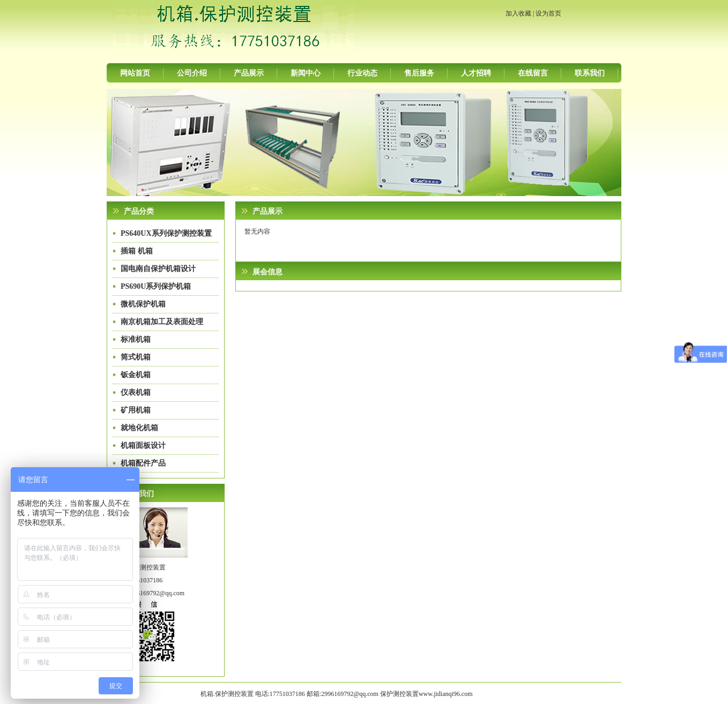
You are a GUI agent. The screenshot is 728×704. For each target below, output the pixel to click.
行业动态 (362, 73)
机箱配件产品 (143, 463)
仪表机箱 (136, 392)
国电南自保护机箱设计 (158, 269)
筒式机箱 (136, 357)
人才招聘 (476, 73)
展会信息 (268, 272)
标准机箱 (136, 339)
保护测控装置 (399, 694)
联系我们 (590, 73)
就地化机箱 (139, 428)
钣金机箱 (136, 375)
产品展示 (249, 73)
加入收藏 (518, 13)
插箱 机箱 (137, 251)
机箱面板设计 (143, 445)
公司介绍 (192, 73)
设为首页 (548, 13)
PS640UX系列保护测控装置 (166, 233)
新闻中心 (306, 73)
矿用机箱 (136, 410)
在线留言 (533, 73)
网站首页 (135, 73)
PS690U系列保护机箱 (156, 286)
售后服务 (419, 73)
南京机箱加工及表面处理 (162, 322)
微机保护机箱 (143, 304)
